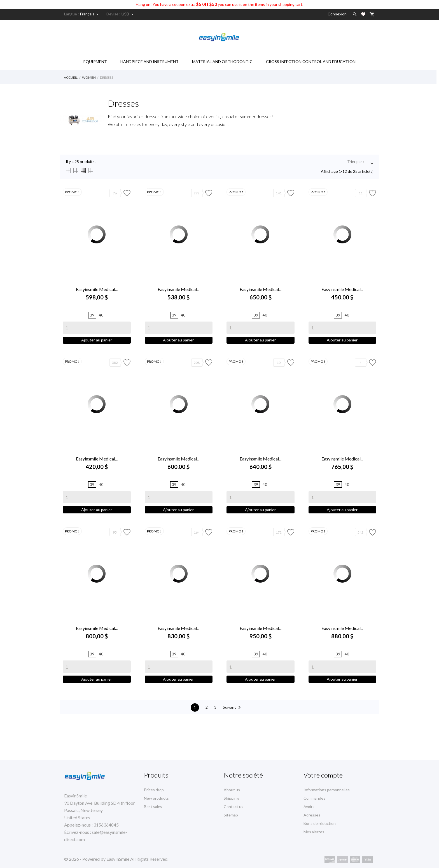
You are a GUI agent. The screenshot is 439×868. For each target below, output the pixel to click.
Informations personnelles (327, 790)
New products (156, 798)
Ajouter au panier (97, 343)
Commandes (314, 798)
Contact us (233, 807)
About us (232, 790)
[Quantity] (97, 328)
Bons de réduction (320, 823)
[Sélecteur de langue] (90, 14)
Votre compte (323, 775)
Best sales (153, 807)
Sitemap (231, 815)
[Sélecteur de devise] (128, 14)
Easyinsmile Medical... (97, 289)
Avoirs (309, 807)
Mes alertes (314, 832)
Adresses (312, 815)
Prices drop (154, 790)
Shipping (231, 798)
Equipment (95, 61)
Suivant (233, 723)
